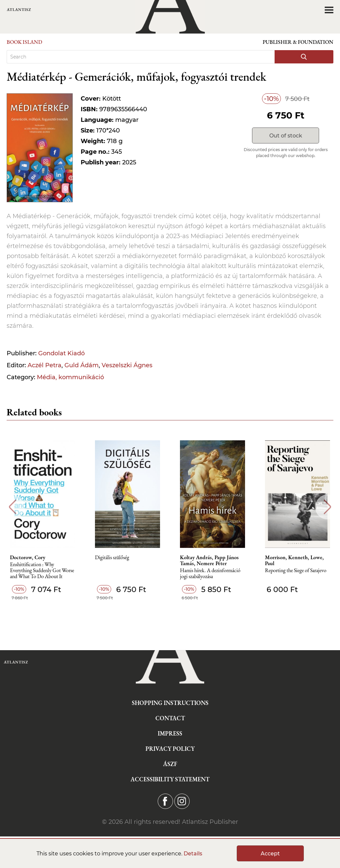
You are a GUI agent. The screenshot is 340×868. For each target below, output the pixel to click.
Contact (170, 718)
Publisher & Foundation (298, 42)
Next (328, 507)
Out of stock (286, 136)
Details (193, 854)
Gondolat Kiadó (61, 353)
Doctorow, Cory (28, 558)
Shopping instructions (170, 703)
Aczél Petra (44, 365)
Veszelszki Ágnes (127, 365)
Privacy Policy (170, 749)
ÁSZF (170, 764)
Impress (170, 733)
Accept (270, 854)
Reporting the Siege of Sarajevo (296, 571)
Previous (12, 507)
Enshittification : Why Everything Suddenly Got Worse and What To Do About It (42, 571)
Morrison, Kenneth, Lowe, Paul (294, 561)
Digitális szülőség (112, 558)
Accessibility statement (170, 779)
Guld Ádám (82, 365)
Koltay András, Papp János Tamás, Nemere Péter (209, 561)
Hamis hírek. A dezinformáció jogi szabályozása (210, 574)
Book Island (24, 42)
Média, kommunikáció (70, 377)
